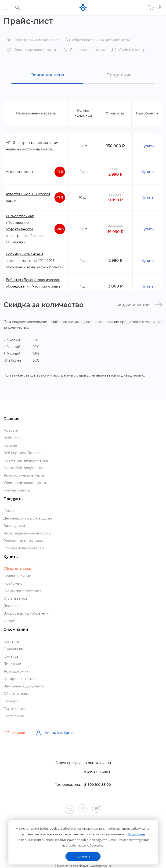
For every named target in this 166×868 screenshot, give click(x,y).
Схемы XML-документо (24, 468)
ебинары (12, 438)
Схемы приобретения (22, 591)
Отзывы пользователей (24, 548)
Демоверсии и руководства (28, 518)
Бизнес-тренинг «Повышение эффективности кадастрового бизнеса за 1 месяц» (25, 229)
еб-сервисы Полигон (23, 453)
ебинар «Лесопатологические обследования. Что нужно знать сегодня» (33, 286)
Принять (83, 856)
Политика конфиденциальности (83, 865)
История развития (20, 679)
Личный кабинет (55, 733)
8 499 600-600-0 (98, 772)
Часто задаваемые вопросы (27, 533)
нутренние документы (24, 686)
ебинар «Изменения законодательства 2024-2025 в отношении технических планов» (34, 261)
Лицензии (12, 664)
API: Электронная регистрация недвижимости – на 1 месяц (32, 146)
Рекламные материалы (23, 541)
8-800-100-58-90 (97, 785)
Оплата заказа (16, 598)
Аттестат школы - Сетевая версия (28, 197)
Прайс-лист (14, 583)
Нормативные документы (26, 460)
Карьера (11, 701)
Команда (11, 656)
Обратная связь (17, 694)
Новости (11, 430)
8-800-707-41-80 (98, 763)
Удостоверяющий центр (25, 483)
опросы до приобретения (27, 613)
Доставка (11, 606)
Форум (9, 621)
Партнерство (15, 709)
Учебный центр (17, 490)
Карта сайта (14, 716)
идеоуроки (14, 526)
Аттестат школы (19, 172)
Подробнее (136, 834)
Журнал (10, 445)
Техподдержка (16, 671)
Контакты (12, 641)
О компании (14, 649)
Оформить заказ (18, 569)
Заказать (15, 733)
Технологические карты (24, 475)
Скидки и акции (140, 305)
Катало (10, 511)
